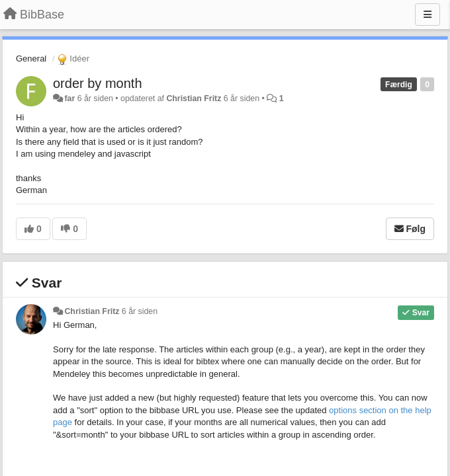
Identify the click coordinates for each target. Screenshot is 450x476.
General (31, 59)
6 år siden (140, 311)
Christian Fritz (194, 99)
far (69, 99)
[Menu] (427, 15)
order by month (98, 83)
